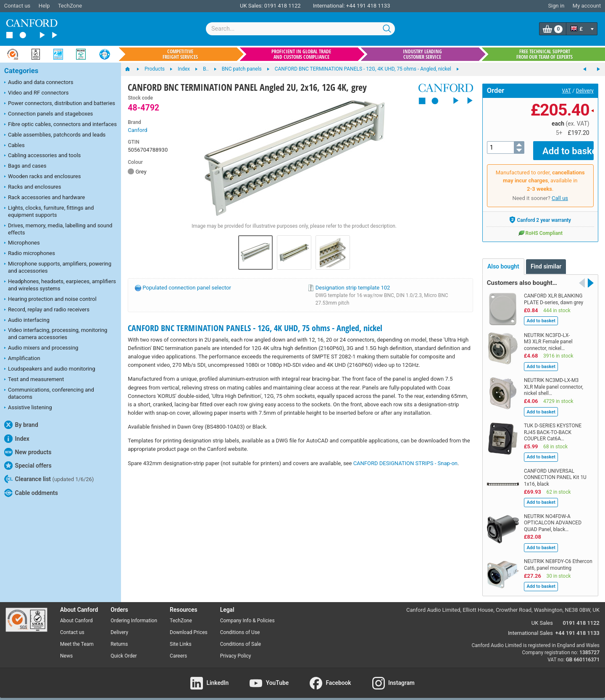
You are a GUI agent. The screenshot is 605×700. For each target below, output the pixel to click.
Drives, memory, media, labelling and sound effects (58, 229)
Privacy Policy (236, 650)
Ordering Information (134, 615)
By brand (21, 425)
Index (17, 439)
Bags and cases (25, 166)
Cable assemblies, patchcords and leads (55, 135)
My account (587, 6)
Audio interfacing (27, 321)
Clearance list (49, 479)
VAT (567, 91)
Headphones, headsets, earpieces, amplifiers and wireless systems (60, 285)
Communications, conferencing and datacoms (49, 393)
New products (28, 452)
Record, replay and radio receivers (47, 310)
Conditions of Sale (241, 638)
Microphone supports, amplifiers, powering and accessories (58, 267)
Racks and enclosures (33, 187)
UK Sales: (251, 6)
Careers (178, 650)
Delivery (585, 91)
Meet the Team (77, 638)
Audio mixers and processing (41, 348)
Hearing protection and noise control (50, 300)
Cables (14, 146)
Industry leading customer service (422, 54)
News (66, 650)
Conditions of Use (240, 626)
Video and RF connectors (36, 93)
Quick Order (124, 650)
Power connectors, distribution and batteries (60, 104)
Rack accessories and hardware (45, 198)
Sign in (556, 6)
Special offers (28, 466)
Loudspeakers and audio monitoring (50, 369)
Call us (560, 192)
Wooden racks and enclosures (42, 177)
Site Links (181, 638)
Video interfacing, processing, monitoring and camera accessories (56, 334)
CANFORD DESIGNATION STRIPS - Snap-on (405, 463)
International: (329, 6)
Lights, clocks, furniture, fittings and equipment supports (49, 211)
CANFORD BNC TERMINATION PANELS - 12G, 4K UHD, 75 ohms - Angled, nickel (255, 328)
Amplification (22, 359)
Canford (137, 130)
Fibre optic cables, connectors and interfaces (60, 125)
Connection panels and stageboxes (49, 114)
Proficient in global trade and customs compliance (301, 54)
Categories (21, 71)
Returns (119, 638)
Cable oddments (31, 493)
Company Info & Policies (247, 615)
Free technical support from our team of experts (544, 54)
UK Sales (542, 617)
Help (44, 6)
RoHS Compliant (540, 227)
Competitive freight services (180, 54)
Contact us (17, 6)
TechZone (70, 6)
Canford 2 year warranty (540, 214)
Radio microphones (30, 254)
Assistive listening (28, 408)
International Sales (530, 627)
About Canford (76, 615)
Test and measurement (34, 380)
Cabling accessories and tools (42, 156)
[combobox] (300, 29)
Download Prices (189, 626)
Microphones (22, 243)
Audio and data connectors (39, 83)
